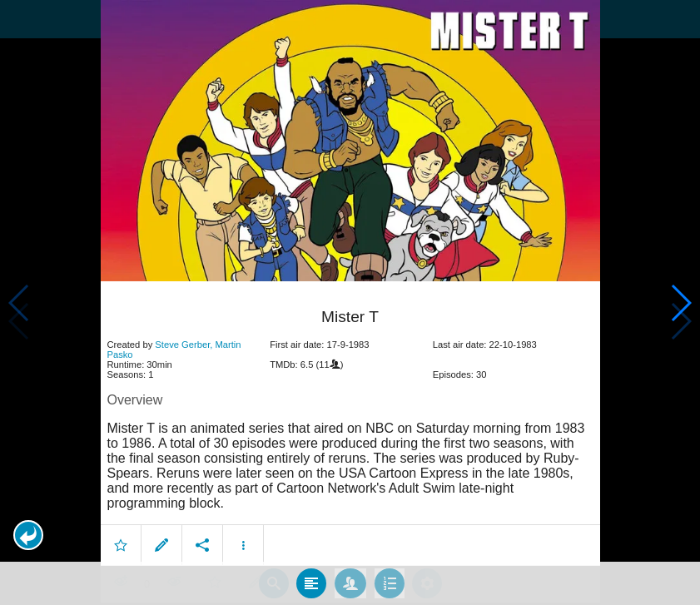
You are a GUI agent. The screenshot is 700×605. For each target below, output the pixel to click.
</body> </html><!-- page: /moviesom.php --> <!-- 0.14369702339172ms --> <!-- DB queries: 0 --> (350, 302)
